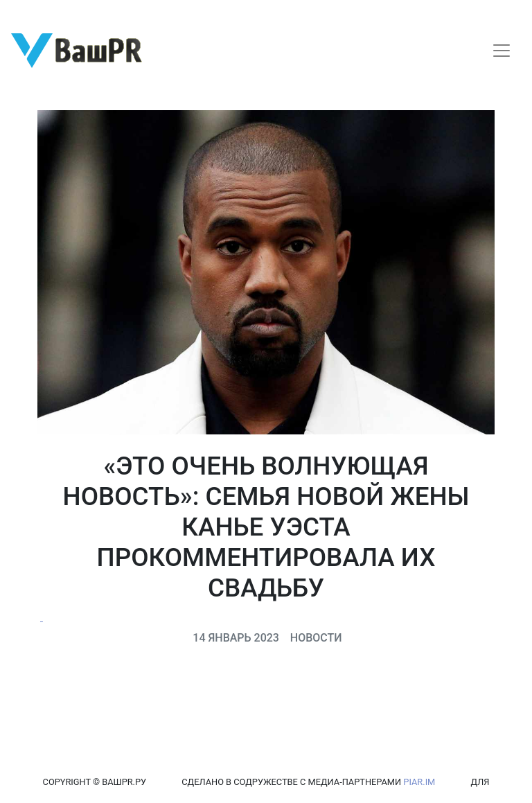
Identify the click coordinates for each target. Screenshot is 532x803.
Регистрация (38, 12)
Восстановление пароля (137, 12)
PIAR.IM (419, 782)
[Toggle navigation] (502, 51)
